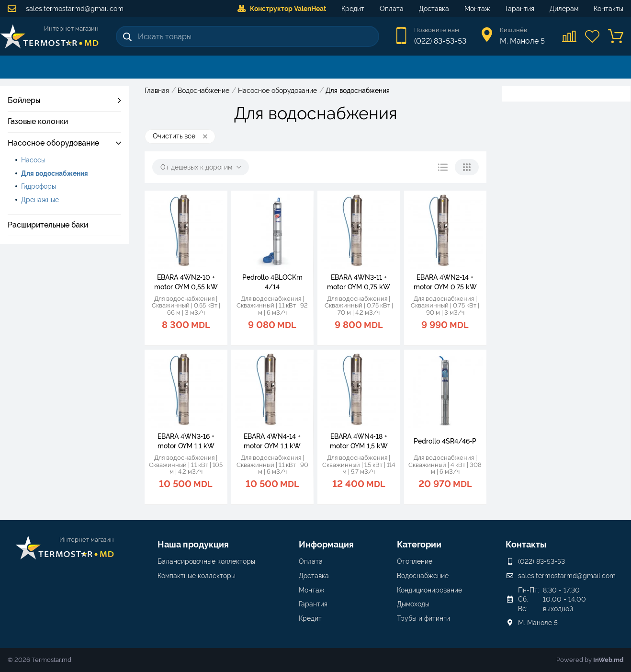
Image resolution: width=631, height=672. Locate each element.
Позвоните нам (437, 30)
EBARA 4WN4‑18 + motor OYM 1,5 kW (359, 441)
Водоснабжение (423, 576)
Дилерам (564, 9)
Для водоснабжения (55, 173)
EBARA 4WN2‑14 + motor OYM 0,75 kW (445, 282)
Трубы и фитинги (423, 618)
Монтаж (477, 9)
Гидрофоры (39, 186)
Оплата (392, 9)
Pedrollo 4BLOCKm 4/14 (272, 282)
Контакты (608, 9)
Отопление (415, 561)
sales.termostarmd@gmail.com (66, 9)
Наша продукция (193, 544)
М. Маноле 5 (538, 623)
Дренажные (40, 200)
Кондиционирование (429, 590)
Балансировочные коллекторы (206, 561)
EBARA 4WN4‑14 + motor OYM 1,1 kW (272, 441)
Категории (419, 544)
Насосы (33, 160)
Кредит (353, 9)
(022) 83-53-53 (440, 41)
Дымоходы (413, 604)
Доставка (434, 9)
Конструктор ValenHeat (282, 9)
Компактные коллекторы (197, 576)
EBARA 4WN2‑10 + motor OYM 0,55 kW (186, 282)
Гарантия (520, 9)
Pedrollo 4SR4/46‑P (445, 441)
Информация (326, 544)
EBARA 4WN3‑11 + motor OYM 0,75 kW (359, 282)
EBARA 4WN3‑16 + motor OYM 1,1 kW (186, 441)
